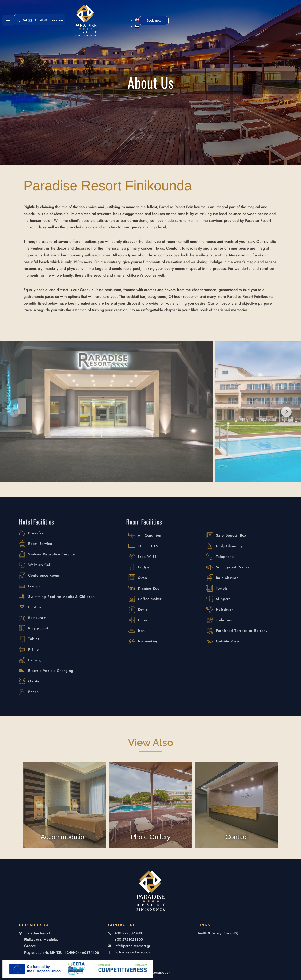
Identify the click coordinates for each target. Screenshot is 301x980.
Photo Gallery (150, 844)
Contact (237, 844)
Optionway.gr (161, 973)
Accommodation (64, 844)
